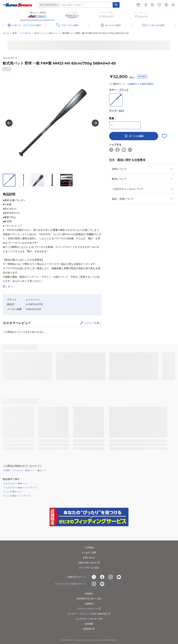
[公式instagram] (111, 577)
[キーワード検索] (116, 5)
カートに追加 (134, 136)
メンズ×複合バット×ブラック (18, 496)
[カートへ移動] (166, 5)
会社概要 (89, 624)
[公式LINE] (102, 584)
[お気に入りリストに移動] (159, 5)
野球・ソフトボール (22, 33)
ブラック (124, 90)
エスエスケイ (10, 58)
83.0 (121, 111)
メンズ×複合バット (14, 492)
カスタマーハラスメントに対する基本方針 (89, 614)
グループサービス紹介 (89, 568)
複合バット (54, 33)
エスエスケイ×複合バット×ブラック (21, 488)
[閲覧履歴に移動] (152, 5)
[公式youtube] (119, 577)
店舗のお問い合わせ (89, 563)
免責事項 (89, 604)
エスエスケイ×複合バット (17, 483)
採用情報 (89, 629)
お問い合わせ (89, 558)
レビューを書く (93, 323)
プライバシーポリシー (89, 609)
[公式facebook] (102, 577)
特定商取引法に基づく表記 (89, 599)
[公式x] (94, 577)
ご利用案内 (89, 547)
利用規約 (89, 594)
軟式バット (40, 33)
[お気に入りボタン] (164, 136)
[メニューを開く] (173, 5)
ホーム (6, 33)
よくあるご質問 (89, 553)
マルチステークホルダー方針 (89, 619)
